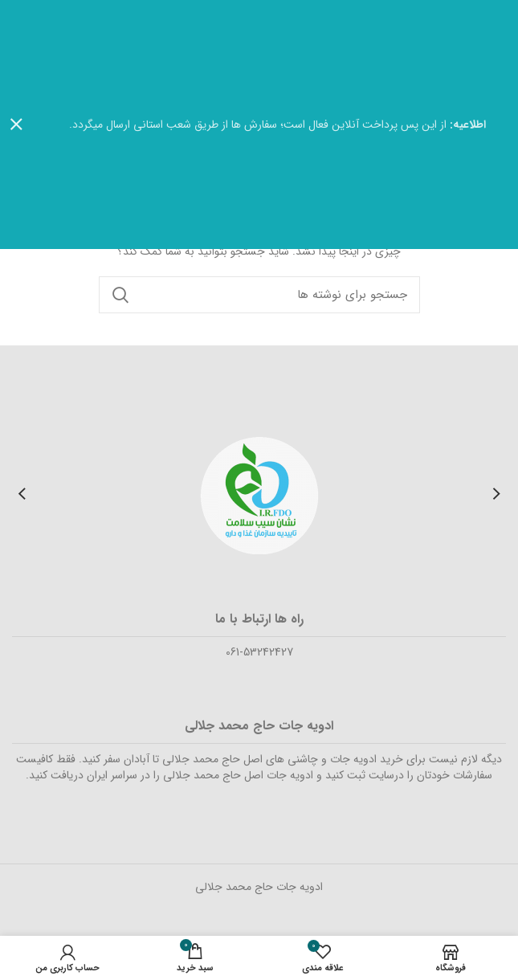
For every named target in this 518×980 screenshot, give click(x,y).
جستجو (120, 295)
